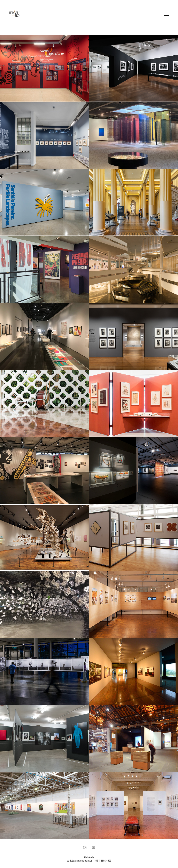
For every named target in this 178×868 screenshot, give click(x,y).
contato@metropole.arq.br (79, 861)
